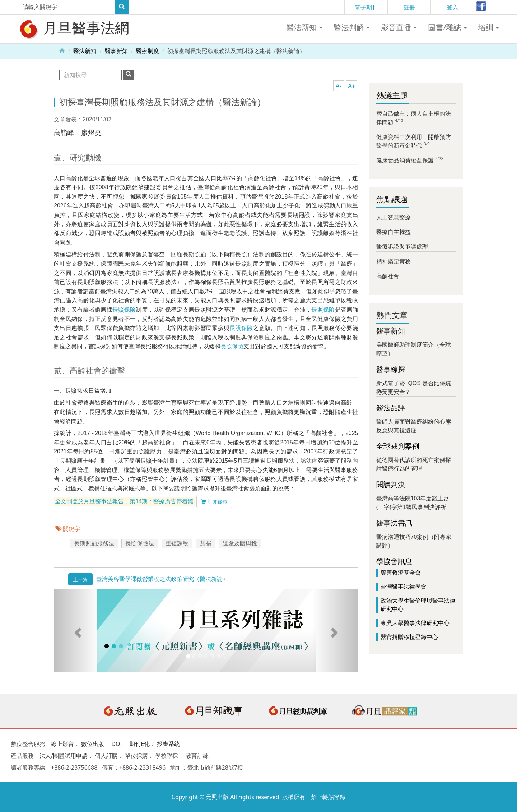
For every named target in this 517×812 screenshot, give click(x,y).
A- (339, 86)
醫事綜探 (391, 369)
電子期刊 (366, 7)
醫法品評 (391, 408)
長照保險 (124, 310)
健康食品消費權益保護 (405, 160)
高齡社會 (388, 276)
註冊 (409, 7)
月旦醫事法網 (74, 29)
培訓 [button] (488, 27)
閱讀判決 (391, 485)
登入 (452, 7)
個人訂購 (106, 756)
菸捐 (206, 543)
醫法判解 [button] (352, 27)
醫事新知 (116, 51)
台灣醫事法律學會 (404, 587)
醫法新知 (85, 51)
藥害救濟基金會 (401, 573)
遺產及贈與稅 (240, 543)
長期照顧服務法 (94, 543)
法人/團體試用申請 (64, 756)
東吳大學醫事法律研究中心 (415, 623)
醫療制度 (148, 51)
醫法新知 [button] (304, 27)
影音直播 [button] (399, 27)
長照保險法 (140, 543)
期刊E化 (139, 744)
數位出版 (93, 744)
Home (62, 50)
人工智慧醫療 (393, 217)
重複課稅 (177, 543)
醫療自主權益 (393, 232)
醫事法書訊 (394, 523)
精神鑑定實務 (393, 262)
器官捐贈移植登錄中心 (409, 637)
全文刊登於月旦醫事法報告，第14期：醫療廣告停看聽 (124, 502)
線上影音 (62, 744)
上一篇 (80, 579)
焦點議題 (392, 199)
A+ (351, 86)
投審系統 (168, 744)
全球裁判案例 (398, 446)
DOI (117, 744)
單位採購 (136, 756)
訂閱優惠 (214, 502)
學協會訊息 (394, 561)
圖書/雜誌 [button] (447, 27)
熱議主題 (392, 96)
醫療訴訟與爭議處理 (402, 247)
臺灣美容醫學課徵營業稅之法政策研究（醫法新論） (162, 579)
